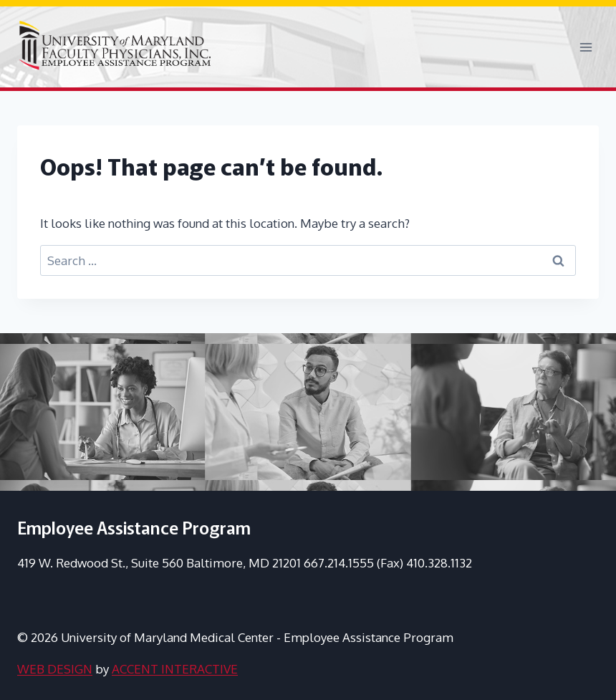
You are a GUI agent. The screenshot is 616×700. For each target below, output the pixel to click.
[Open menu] (586, 47)
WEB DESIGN (55, 669)
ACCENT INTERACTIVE (175, 669)
